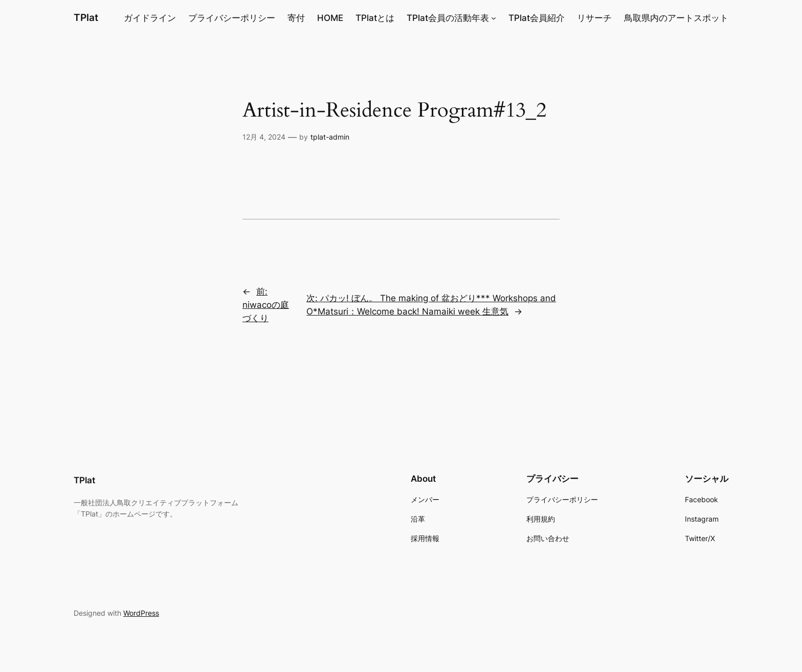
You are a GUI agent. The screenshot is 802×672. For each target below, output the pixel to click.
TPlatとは (375, 18)
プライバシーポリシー (232, 18)
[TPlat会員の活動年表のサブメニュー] (494, 18)
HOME (330, 18)
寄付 (296, 18)
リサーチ (594, 18)
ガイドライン (150, 18)
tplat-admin (330, 137)
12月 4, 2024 (264, 137)
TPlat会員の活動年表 (448, 18)
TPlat (86, 17)
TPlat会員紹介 (537, 18)
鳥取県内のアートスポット (676, 18)
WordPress (141, 613)
